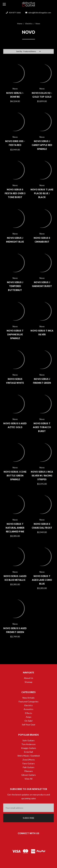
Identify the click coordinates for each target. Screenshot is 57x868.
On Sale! (29, 721)
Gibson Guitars (28, 775)
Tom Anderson (28, 744)
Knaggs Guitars (29, 748)
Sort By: (19, 51)
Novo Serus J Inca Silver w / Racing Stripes (42, 476)
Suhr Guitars (28, 740)
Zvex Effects (29, 760)
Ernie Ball (28, 752)
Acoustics (28, 709)
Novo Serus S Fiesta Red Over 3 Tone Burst (15, 193)
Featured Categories (29, 701)
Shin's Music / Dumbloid (29, 756)
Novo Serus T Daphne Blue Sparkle (15, 334)
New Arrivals (28, 698)
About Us (29, 678)
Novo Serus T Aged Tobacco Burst (42, 427)
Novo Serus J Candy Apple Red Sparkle (42, 145)
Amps (29, 717)
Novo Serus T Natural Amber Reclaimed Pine (15, 528)
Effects (29, 713)
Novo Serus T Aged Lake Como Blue (42, 580)
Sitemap (28, 682)
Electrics (29, 705)
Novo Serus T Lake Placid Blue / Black (42, 193)
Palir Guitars (28, 767)
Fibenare (29, 771)
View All (28, 779)
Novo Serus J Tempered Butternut (15, 286)
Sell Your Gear (29, 725)
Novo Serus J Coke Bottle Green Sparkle (15, 476)
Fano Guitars (29, 763)
